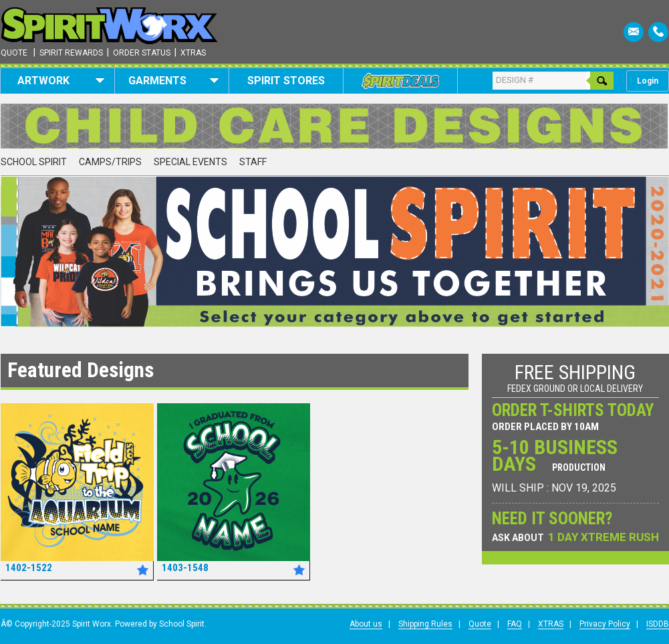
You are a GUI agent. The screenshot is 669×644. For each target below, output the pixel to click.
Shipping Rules (425, 624)
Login (648, 81)
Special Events (190, 162)
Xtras (193, 53)
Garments (173, 81)
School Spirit (34, 162)
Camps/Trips (110, 162)
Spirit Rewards (71, 53)
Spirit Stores (286, 81)
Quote (14, 53)
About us (366, 624)
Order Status (142, 53)
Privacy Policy (605, 624)
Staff (253, 162)
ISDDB (658, 624)
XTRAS (551, 624)
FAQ (515, 624)
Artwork (61, 81)
